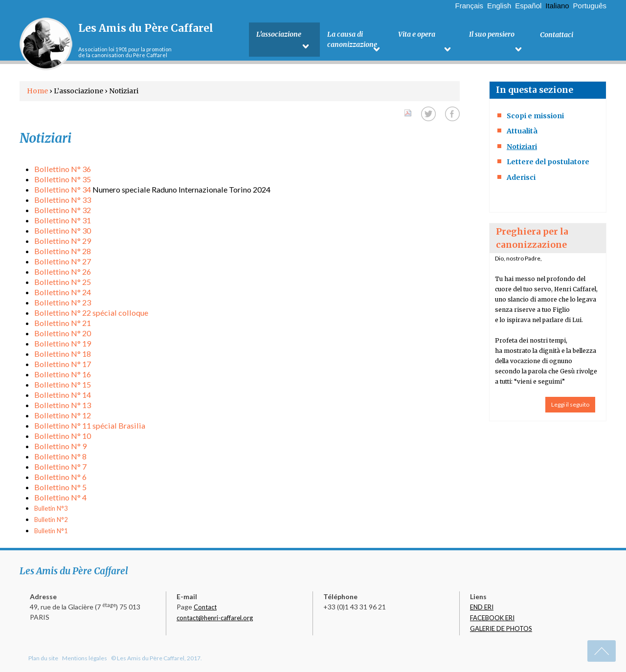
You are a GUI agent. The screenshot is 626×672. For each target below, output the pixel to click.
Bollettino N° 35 (63, 179)
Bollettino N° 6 (60, 477)
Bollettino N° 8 (60, 456)
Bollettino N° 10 (63, 436)
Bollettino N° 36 (63, 169)
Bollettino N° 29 (63, 241)
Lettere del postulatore (548, 162)
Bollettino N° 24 (63, 292)
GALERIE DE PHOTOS (501, 629)
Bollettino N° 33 (63, 200)
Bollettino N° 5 (60, 487)
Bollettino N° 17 (63, 364)
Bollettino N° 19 (63, 343)
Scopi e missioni (535, 116)
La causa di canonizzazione (352, 40)
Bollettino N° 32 (63, 210)
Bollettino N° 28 (63, 251)
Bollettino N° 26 (63, 271)
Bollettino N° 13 (63, 405)
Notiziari (522, 147)
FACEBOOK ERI (492, 618)
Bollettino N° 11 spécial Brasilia (90, 425)
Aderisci (521, 177)
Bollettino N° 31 (63, 220)
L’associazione (279, 35)
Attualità (522, 131)
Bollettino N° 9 (60, 446)
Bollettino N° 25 (63, 282)
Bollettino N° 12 (63, 415)
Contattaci (557, 35)
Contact (205, 607)
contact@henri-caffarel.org (215, 618)
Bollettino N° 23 (63, 302)
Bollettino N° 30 (63, 230)
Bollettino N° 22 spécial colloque (91, 313)
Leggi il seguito (570, 404)
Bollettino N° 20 (63, 333)
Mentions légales (85, 658)
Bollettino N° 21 (63, 323)
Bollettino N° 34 (63, 189)
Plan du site (43, 658)
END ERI (482, 607)
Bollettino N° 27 (63, 261)
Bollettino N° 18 (63, 354)
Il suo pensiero (492, 35)
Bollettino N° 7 (60, 466)
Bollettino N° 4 (60, 497)
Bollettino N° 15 (63, 384)
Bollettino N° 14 (63, 395)
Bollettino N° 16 (63, 374)
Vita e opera (417, 35)
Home (37, 91)
